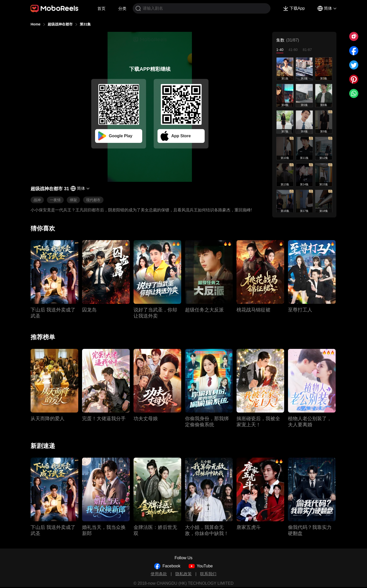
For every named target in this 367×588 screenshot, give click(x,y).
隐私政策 (183, 574)
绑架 (73, 200)
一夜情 (55, 200)
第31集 (85, 24)
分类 (122, 9)
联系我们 (208, 574)
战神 (37, 200)
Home (36, 24)
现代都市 (93, 200)
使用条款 (159, 574)
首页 (101, 9)
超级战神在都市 (60, 24)
